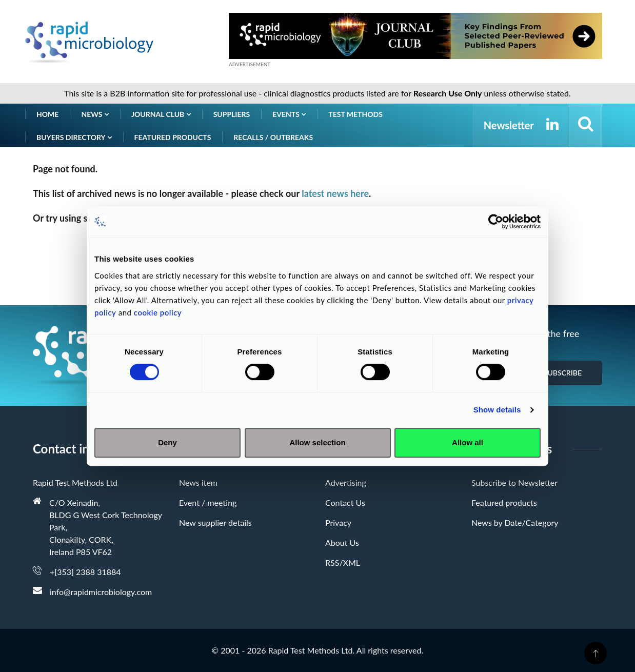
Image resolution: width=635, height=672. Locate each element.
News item (198, 482)
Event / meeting (208, 502)
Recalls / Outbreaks (273, 137)
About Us (342, 542)
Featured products (173, 137)
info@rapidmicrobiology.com (101, 592)
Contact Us (345, 502)
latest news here (335, 193)
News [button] (95, 114)
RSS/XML (343, 562)
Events (289, 114)
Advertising (346, 482)
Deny (167, 442)
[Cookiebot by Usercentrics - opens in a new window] (496, 222)
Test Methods (355, 114)
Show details (497, 410)
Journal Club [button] (161, 114)
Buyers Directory (74, 137)
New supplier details (215, 522)
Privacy (338, 522)
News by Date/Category (515, 522)
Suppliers (232, 114)
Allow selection (317, 442)
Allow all (468, 442)
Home (47, 114)
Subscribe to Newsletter (514, 482)
